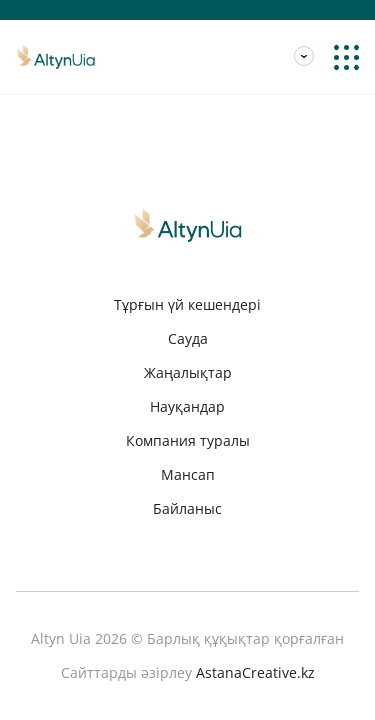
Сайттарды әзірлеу (188, 673)
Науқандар (187, 406)
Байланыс (187, 508)
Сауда (188, 338)
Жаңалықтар (188, 372)
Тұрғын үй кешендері (187, 304)
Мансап (43, 27)
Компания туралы (188, 440)
